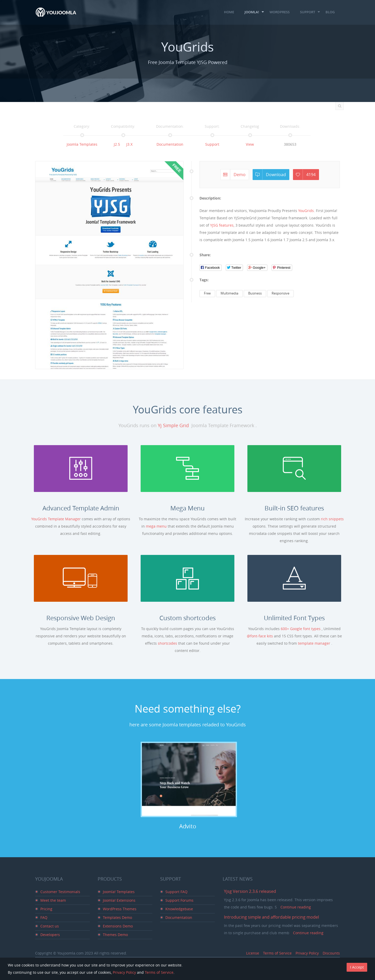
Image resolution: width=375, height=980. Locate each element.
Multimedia (229, 293)
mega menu (157, 526)
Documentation (170, 144)
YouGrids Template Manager (57, 519)
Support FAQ (176, 892)
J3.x (129, 144)
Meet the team (53, 900)
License (253, 953)
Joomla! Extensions (119, 900)
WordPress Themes (120, 909)
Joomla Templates (82, 144)
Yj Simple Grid (173, 425)
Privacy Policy (307, 953)
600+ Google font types (301, 629)
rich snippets (332, 519)
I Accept (357, 967)
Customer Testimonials (60, 892)
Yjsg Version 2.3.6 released (250, 891)
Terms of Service (277, 953)
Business (255, 293)
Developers (50, 935)
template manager (315, 643)
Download (271, 175)
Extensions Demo (118, 926)
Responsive (280, 293)
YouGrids (306, 211)
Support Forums (179, 900)
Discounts (331, 953)
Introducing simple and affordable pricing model (271, 917)
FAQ (44, 917)
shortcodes (168, 643)
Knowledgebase (179, 909)
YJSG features (222, 225)
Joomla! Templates (119, 892)
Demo (234, 175)
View (250, 144)
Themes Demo (115, 935)
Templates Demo (117, 917)
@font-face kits (260, 636)
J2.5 (117, 144)
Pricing (46, 909)
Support (212, 144)
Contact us (50, 926)
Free (207, 293)
